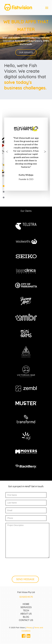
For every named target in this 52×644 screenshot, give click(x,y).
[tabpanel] (26, 148)
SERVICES (26, 607)
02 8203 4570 (26, 597)
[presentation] (27, 565)
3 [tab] (4, 197)
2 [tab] (4, 192)
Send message (25, 579)
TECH (26, 611)
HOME (26, 604)
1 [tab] (4, 186)
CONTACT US (26, 620)
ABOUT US (26, 614)
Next (45, 151)
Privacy (30, 628)
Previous (7, 151)
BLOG (26, 617)
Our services (26, 52)
